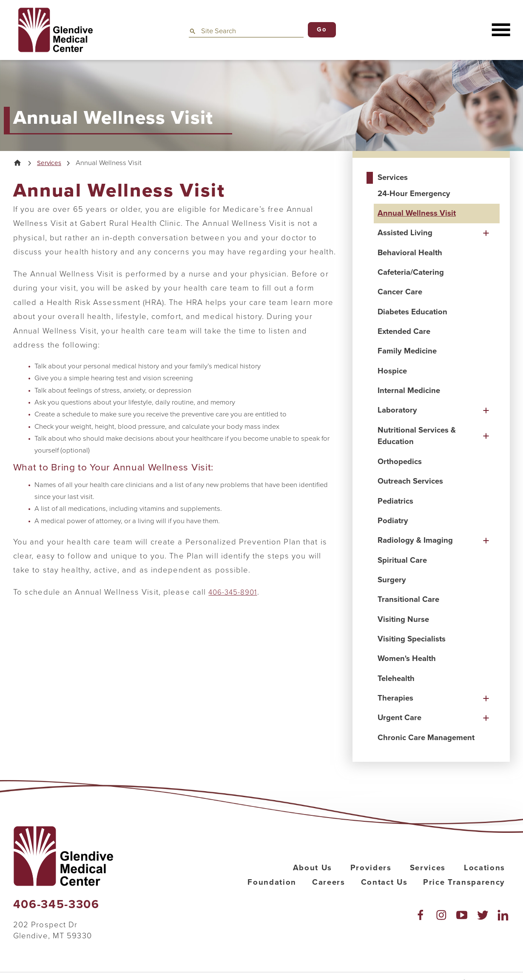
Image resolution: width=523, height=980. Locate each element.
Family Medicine (407, 351)
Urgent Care (399, 718)
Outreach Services (410, 481)
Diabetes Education (412, 312)
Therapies (395, 698)
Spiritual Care (402, 560)
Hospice (392, 371)
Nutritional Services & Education (417, 436)
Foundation (272, 882)
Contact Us (384, 882)
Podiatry (393, 521)
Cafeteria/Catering (411, 272)
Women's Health (407, 658)
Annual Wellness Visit (417, 213)
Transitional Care (408, 599)
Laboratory (397, 410)
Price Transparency (464, 882)
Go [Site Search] (322, 29)
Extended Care (404, 331)
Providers (371, 868)
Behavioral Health (410, 253)
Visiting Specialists (412, 639)
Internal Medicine (409, 390)
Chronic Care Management (426, 738)
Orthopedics (400, 462)
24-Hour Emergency (414, 194)
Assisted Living (405, 233)
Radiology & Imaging (415, 540)
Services (51, 164)
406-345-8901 (235, 593)
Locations (485, 868)
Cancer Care (400, 292)
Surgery (392, 580)
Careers (329, 882)
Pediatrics (395, 501)
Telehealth (396, 678)
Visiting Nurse (403, 619)
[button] (500, 30)
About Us (313, 868)
